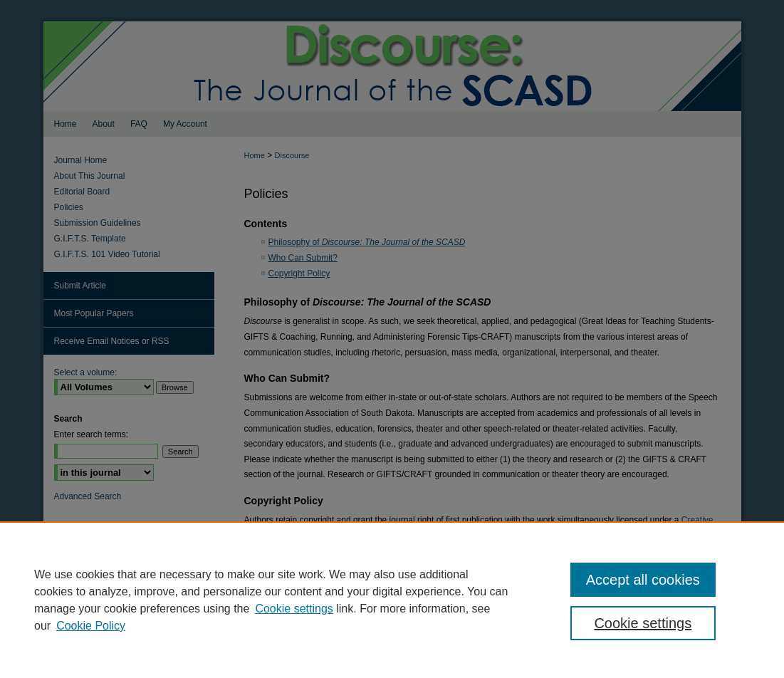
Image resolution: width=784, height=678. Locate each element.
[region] (392, 600)
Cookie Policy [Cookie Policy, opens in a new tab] (91, 626)
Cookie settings (294, 609)
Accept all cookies (643, 580)
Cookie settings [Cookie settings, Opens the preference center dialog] (643, 623)
